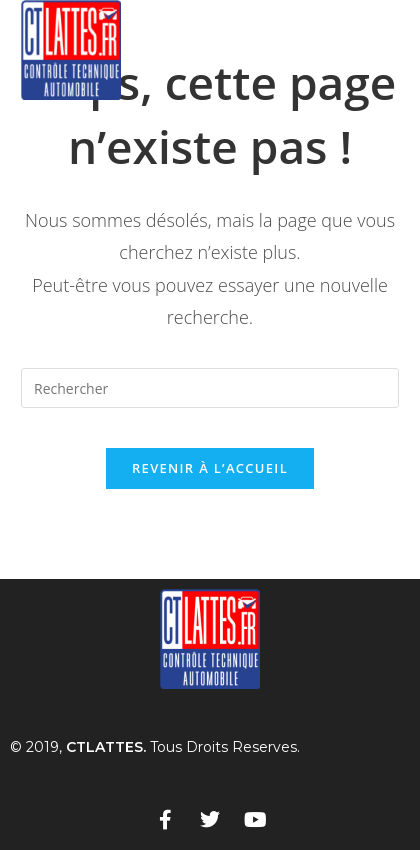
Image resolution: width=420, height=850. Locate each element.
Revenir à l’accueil (210, 468)
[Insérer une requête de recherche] (210, 388)
